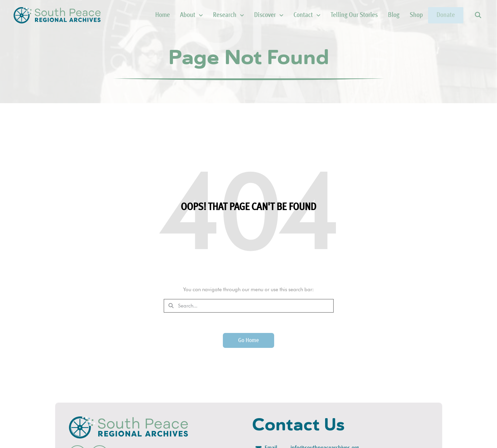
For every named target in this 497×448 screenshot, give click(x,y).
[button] (478, 15)
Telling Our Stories (341, 15)
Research (215, 15)
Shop (403, 15)
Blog (380, 15)
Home (149, 15)
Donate (439, 15)
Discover (255, 15)
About (178, 15)
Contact (293, 15)
